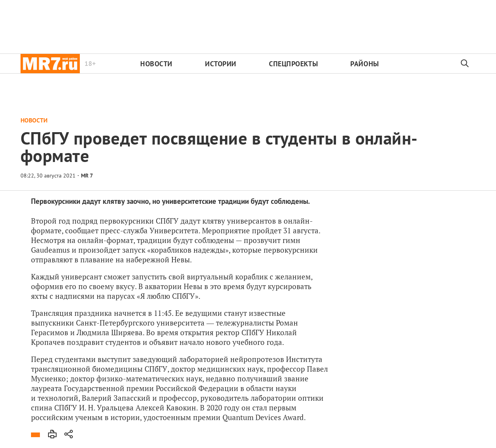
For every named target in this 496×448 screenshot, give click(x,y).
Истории (221, 64)
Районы (364, 64)
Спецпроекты (293, 64)
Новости (156, 64)
